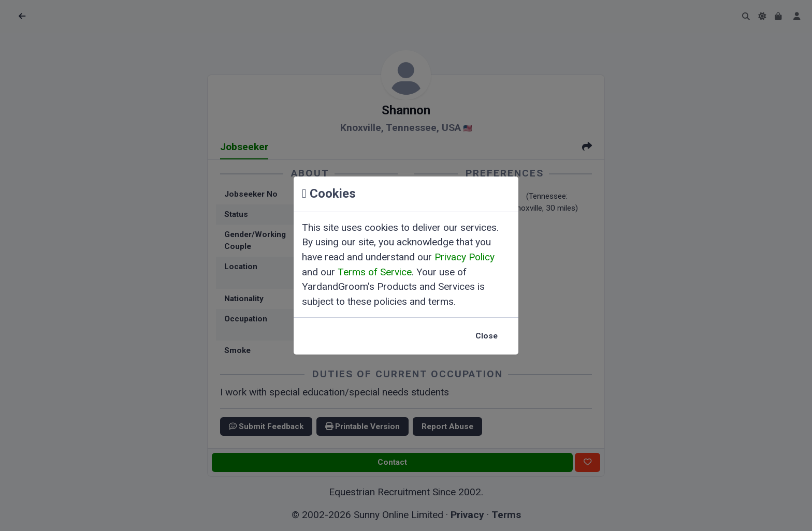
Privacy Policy (465, 257)
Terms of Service (375, 272)
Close (487, 336)
